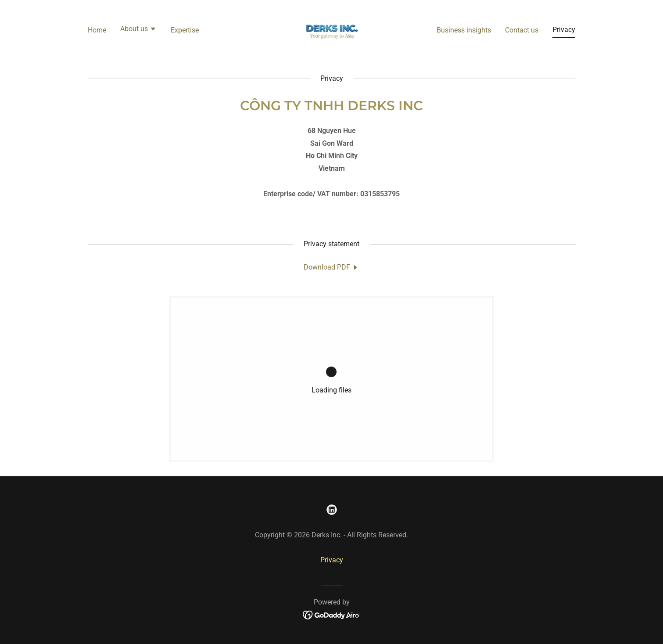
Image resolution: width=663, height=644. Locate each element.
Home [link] (97, 30)
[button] (138, 30)
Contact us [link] (522, 30)
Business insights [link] (464, 30)
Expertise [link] (185, 30)
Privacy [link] (564, 30)
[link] (331, 29)
